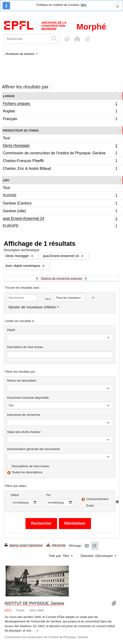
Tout (6, 138)
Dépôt (11, 330)
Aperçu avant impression (24, 545)
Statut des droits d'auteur (24, 432)
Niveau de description (22, 381)
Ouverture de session (20, 54)
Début (15, 495)
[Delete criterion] (93, 298)
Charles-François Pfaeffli (60, 161)
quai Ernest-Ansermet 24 (60, 219)
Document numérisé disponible (28, 398)
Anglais (60, 112)
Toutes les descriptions (27, 472)
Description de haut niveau (25, 347)
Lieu (6, 180)
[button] (77, 39)
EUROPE (60, 227)
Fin (48, 495)
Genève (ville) (60, 212)
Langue (9, 96)
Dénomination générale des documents (33, 449)
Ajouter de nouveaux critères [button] (32, 307)
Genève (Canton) (60, 204)
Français (60, 119)
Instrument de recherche (24, 415)
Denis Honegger (60, 146)
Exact (90, 506)
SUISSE (60, 196)
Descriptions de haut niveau (30, 466)
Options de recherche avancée (61, 278)
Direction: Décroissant (97, 556)
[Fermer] (118, 6)
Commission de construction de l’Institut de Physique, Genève (60, 154)
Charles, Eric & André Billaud (60, 169)
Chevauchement (97, 499)
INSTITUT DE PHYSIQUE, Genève (34, 603)
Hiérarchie (56, 545)
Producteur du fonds (21, 130)
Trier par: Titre (59, 556)
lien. (84, 5)
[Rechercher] (26, 39)
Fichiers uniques (60, 104)
